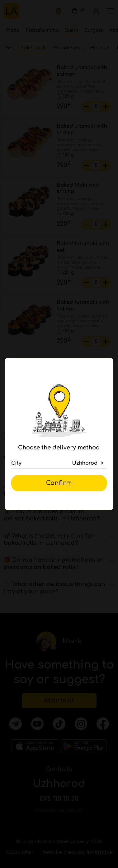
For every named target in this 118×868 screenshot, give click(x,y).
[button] (59, 463)
